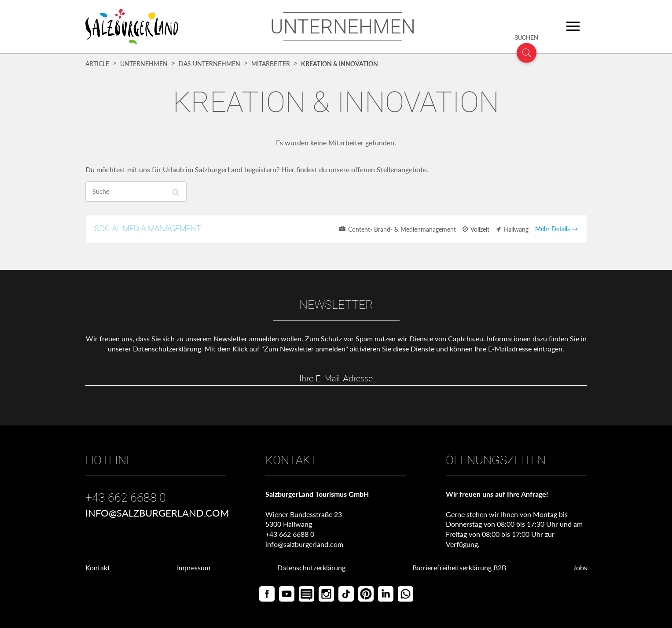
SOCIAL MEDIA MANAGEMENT (148, 228)
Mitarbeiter (271, 64)
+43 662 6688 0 (126, 498)
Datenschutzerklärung (167, 349)
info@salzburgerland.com (157, 513)
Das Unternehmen (209, 64)
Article (97, 64)
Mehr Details (556, 229)
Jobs (580, 567)
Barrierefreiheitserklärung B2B (459, 567)
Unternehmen (144, 64)
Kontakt (98, 567)
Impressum (194, 567)
